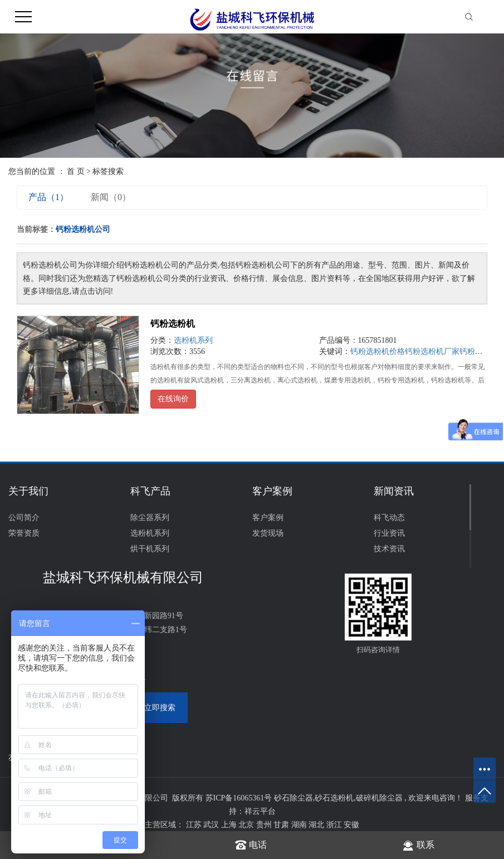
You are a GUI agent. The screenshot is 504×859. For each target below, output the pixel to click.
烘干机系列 (150, 549)
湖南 (300, 825)
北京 (247, 825)
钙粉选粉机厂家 (432, 351)
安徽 (351, 825)
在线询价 (173, 399)
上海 (230, 825)
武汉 (212, 825)
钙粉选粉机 (173, 324)
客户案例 (268, 518)
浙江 (335, 825)
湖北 (317, 825)
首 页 (76, 171)
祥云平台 (260, 811)
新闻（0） (111, 197)
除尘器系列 (150, 518)
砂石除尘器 (293, 798)
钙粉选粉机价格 (378, 351)
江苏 (195, 825)
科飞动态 (389, 518)
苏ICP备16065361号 (239, 798)
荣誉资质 (24, 533)
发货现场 (268, 533)
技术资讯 (389, 549)
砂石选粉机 (334, 798)
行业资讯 (389, 533)
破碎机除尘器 (379, 798)
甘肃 (282, 825)
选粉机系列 (193, 340)
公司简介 (24, 518)
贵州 (265, 825)
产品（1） (48, 197)
